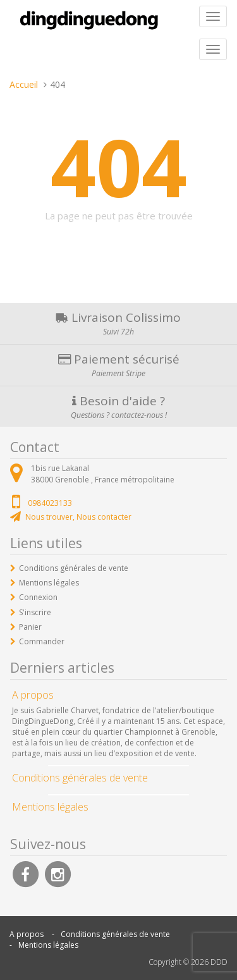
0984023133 (50, 503)
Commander (42, 641)
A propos (27, 934)
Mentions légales (49, 583)
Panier (30, 627)
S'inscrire (35, 612)
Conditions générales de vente (74, 568)
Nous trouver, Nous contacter (78, 517)
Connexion (38, 597)
